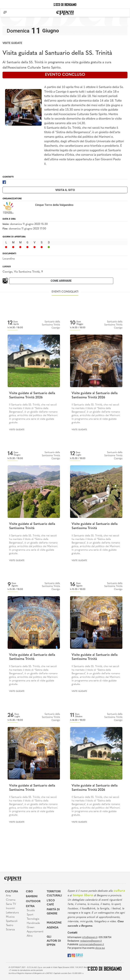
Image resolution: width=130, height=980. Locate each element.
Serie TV (11, 904)
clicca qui (100, 948)
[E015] (79, 955)
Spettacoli (12, 921)
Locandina (9, 259)
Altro (30, 936)
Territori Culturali (54, 894)
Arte (8, 896)
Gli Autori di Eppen (54, 941)
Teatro (10, 925)
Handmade (33, 923)
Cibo (29, 892)
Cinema (11, 900)
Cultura (12, 892)
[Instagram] (73, 955)
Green (31, 927)
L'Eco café (51, 903)
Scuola (31, 910)
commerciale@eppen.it (91, 944)
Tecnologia (33, 919)
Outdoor (33, 901)
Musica (10, 917)
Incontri (10, 908)
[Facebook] (4, 182)
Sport (30, 915)
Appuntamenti (34, 932)
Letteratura (12, 913)
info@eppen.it (90, 937)
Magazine (54, 923)
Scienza (10, 930)
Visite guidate (12, 43)
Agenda (53, 928)
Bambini (32, 897)
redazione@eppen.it (91, 941)
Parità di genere (53, 912)
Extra (30, 906)
